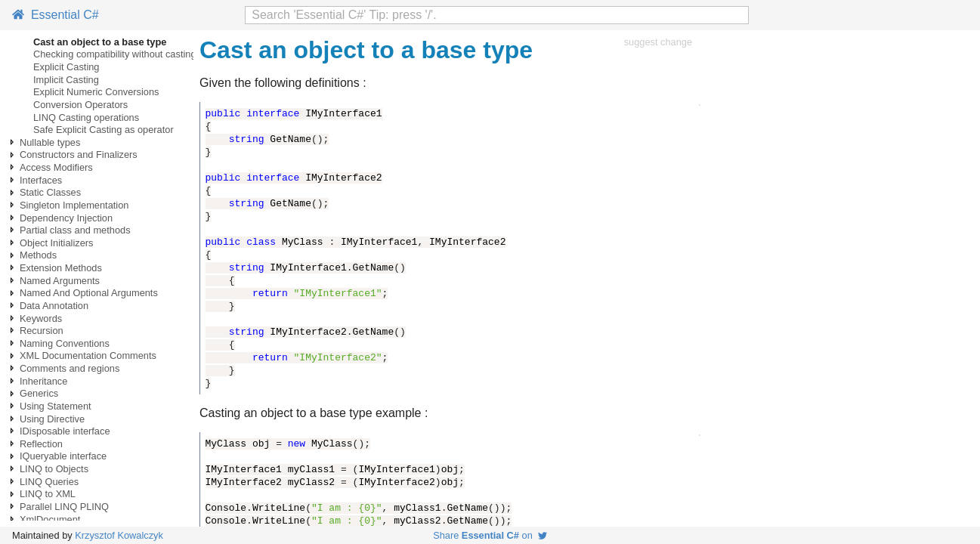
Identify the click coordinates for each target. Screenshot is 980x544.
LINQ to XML (48, 494)
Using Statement (56, 406)
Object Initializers (56, 243)
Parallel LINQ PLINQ (64, 507)
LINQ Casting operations (86, 117)
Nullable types (50, 142)
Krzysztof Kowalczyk (119, 535)
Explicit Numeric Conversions (96, 92)
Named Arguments (60, 281)
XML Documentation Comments (88, 355)
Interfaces (41, 180)
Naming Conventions (65, 343)
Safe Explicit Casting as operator (104, 130)
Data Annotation (54, 306)
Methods (38, 255)
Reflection (41, 444)
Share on (490, 535)
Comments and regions (70, 368)
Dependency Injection (66, 218)
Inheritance (43, 381)
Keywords (41, 318)
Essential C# (56, 15)
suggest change (658, 42)
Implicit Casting (66, 80)
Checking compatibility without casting (115, 54)
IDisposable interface (65, 431)
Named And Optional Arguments (89, 293)
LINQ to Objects (54, 469)
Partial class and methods (75, 230)
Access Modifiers (56, 167)
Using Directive (52, 419)
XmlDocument (50, 519)
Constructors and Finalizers (79, 155)
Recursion (42, 331)
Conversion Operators (80, 105)
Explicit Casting (66, 67)
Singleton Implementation (74, 205)
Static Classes (50, 192)
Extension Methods (61, 268)
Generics (39, 393)
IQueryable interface (63, 456)
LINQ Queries (49, 482)
